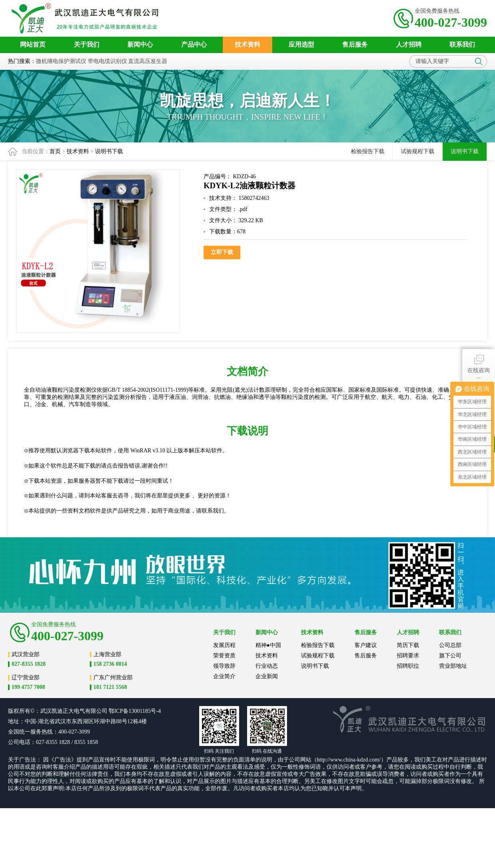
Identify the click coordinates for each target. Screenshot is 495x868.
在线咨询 (479, 363)
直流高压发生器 (148, 61)
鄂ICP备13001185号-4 (135, 711)
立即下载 (222, 252)
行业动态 (267, 666)
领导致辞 (224, 666)
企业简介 (224, 676)
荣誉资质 (224, 656)
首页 (55, 151)
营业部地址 (453, 666)
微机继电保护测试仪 (61, 61)
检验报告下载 (368, 151)
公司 (102, 711)
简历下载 (408, 645)
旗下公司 (450, 656)
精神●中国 (268, 645)
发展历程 (224, 645)
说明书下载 (109, 151)
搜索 (479, 61)
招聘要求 (408, 656)
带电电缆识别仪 (107, 61)
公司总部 (450, 645)
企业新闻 (267, 676)
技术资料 (78, 151)
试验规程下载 (418, 151)
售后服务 (366, 656)
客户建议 (366, 645)
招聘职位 (408, 666)
